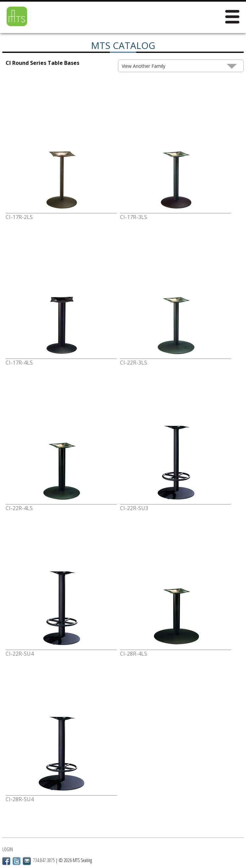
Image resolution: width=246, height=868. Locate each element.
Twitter (17, 861)
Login (8, 849)
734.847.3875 (44, 860)
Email (27, 861)
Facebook (6, 861)
